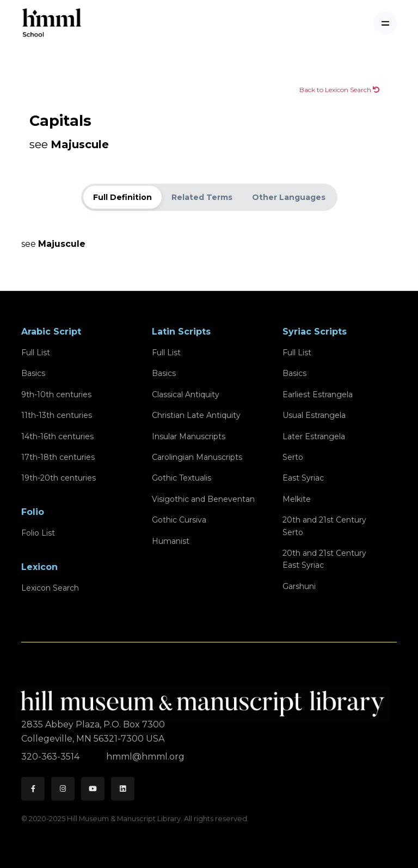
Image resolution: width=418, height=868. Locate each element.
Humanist (171, 541)
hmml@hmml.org (145, 757)
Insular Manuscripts (189, 436)
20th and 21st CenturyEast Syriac (324, 559)
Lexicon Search (50, 588)
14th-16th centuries (57, 436)
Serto (293, 457)
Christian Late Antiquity (196, 415)
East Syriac (303, 478)
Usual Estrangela (314, 415)
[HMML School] (52, 23)
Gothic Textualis (182, 478)
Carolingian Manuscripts (197, 457)
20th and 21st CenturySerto (324, 526)
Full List (36, 353)
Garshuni (299, 586)
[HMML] (206, 699)
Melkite (297, 499)
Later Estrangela (314, 436)
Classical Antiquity (186, 394)
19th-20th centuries (59, 478)
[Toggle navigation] (385, 23)
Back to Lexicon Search (339, 90)
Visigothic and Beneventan (203, 499)
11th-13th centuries (57, 415)
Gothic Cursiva (179, 520)
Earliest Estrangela (318, 394)
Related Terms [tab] (202, 197)
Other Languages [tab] (289, 197)
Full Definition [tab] (122, 197)
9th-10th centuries (56, 394)
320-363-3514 (51, 757)
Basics (33, 373)
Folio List (38, 533)
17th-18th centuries (58, 457)
